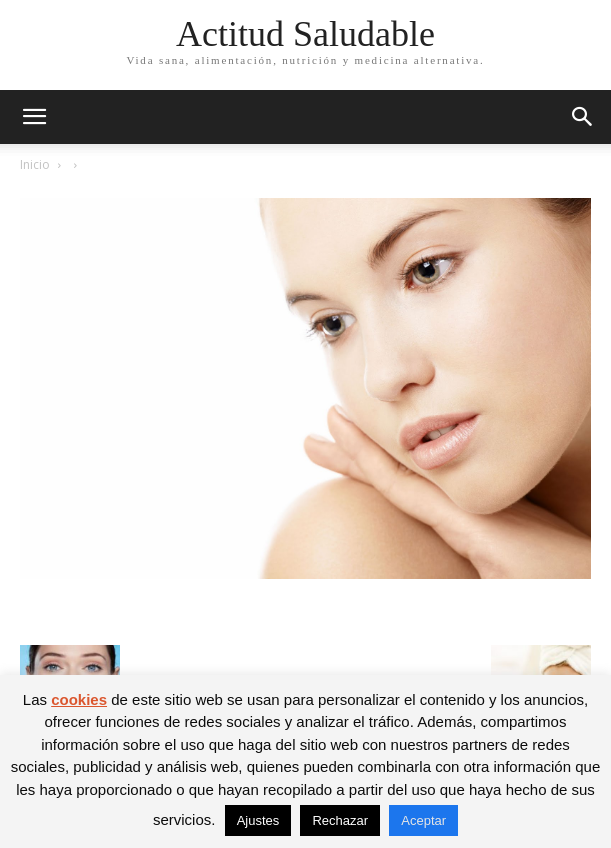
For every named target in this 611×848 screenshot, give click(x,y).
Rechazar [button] (340, 820)
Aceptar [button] (423, 820)
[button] (34, 117)
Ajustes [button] (258, 820)
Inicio (35, 164)
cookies (79, 699)
